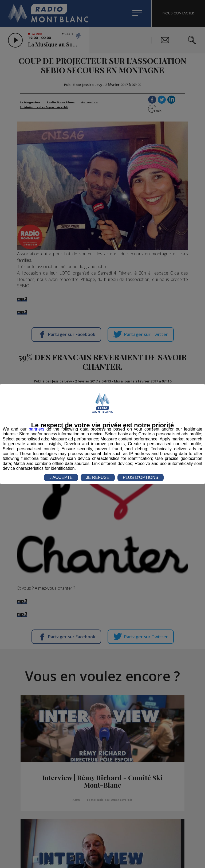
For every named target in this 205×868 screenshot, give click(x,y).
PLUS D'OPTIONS (141, 477)
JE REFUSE (98, 477)
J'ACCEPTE (61, 477)
